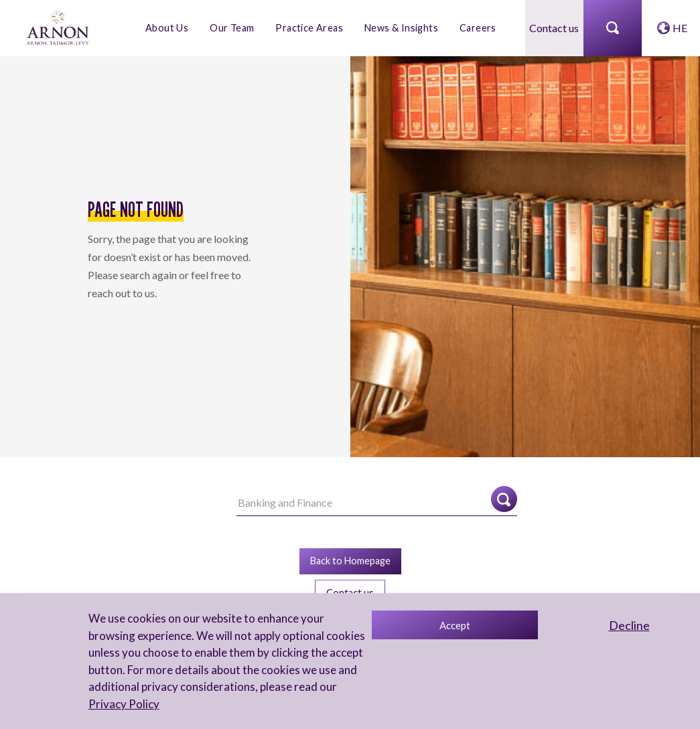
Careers (478, 28)
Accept (455, 625)
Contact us (554, 28)
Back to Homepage (350, 561)
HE (680, 28)
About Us (167, 28)
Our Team (232, 28)
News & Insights (401, 28)
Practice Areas (309, 28)
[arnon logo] (59, 26)
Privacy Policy (124, 704)
